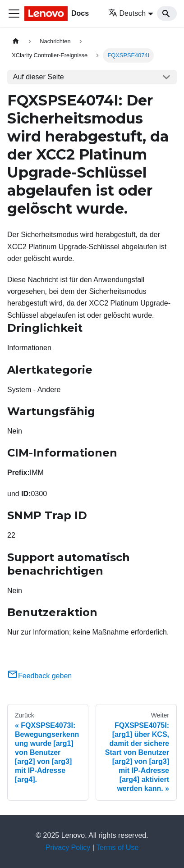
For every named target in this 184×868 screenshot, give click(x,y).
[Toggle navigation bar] (14, 14)
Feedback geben (39, 676)
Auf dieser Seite (39, 77)
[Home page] (16, 41)
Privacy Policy (68, 847)
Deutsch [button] (127, 13)
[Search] (167, 14)
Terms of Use (117, 847)
